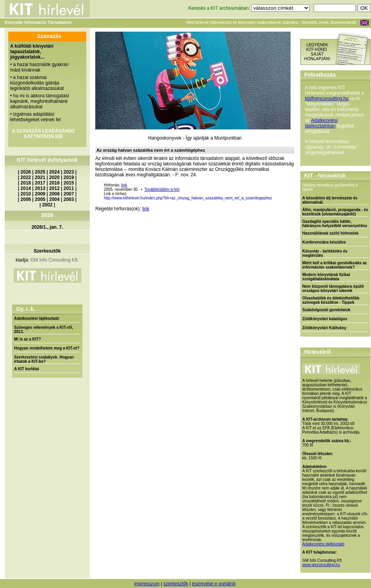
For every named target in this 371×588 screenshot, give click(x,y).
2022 (26, 177)
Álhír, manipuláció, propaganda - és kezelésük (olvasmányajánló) (335, 212)
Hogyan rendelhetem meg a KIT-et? (47, 348)
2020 (54, 177)
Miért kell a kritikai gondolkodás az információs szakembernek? (334, 265)
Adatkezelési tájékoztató (37, 318)
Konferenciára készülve (324, 242)
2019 (69, 177)
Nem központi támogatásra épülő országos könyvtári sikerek (333, 289)
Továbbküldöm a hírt (162, 189)
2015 (69, 183)
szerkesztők (176, 584)
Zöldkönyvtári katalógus (325, 319)
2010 (26, 194)
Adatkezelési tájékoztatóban (321, 123)
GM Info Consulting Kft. (55, 260)
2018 (26, 183)
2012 (54, 188)
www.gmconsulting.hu (321, 565)
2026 (26, 172)
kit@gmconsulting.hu (327, 99)
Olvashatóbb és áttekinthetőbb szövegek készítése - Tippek (331, 300)
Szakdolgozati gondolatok (326, 310)
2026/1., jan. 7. (47, 227)
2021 (40, 177)
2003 (69, 199)
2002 (47, 205)
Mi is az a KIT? (28, 339)
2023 (69, 172)
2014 (26, 188)
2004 (54, 199)
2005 (40, 199)
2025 (40, 172)
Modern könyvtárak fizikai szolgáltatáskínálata (326, 277)
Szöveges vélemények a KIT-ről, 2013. (44, 330)
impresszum (147, 584)
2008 (54, 194)
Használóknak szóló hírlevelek (330, 233)
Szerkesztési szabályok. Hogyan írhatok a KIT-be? (44, 359)
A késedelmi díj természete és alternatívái (330, 200)
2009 (40, 194)
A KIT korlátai (27, 369)
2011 (69, 188)
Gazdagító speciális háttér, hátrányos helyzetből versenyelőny (335, 224)
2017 (40, 183)
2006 (26, 199)
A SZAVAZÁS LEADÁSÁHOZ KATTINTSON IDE (43, 134)
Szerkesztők (47, 251)
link (124, 185)
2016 (54, 183)
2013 (40, 188)
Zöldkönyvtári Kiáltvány (324, 328)
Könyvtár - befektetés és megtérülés (325, 253)
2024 (54, 172)
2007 (69, 194)
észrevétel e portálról (213, 584)
